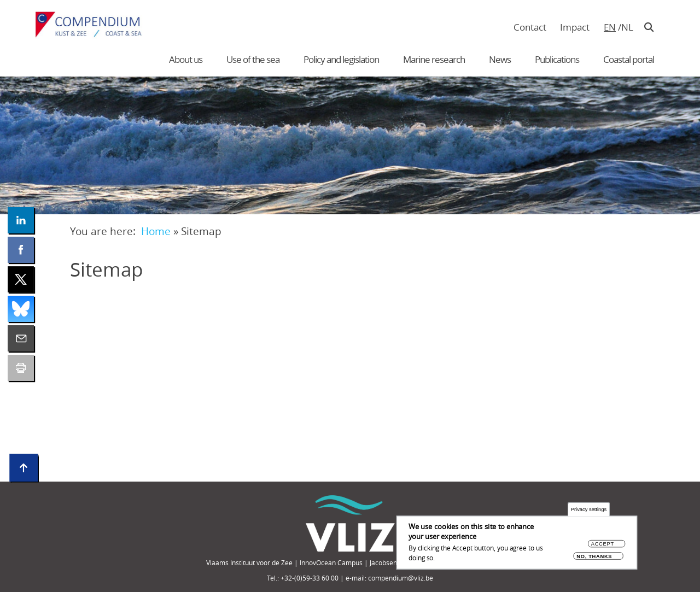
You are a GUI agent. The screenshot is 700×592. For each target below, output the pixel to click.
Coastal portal (629, 59)
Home (156, 231)
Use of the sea (253, 59)
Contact (530, 27)
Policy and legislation (341, 59)
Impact (575, 27)
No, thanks (594, 557)
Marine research (434, 59)
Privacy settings (589, 510)
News (500, 59)
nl (627, 27)
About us (186, 59)
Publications (557, 59)
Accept (603, 545)
